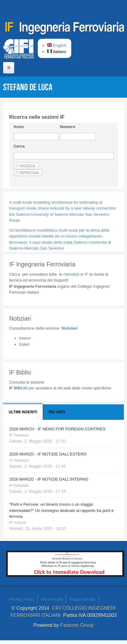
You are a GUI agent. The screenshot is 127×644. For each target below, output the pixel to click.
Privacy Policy (22, 599)
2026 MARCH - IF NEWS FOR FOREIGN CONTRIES (57, 429)
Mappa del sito (83, 599)
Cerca (19, 146)
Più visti (57, 412)
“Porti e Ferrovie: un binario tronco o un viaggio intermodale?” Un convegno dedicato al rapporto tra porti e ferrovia (61, 510)
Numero (68, 127)
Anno (19, 127)
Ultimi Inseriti (23, 412)
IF (76, 274)
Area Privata (52, 599)
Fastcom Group (77, 625)
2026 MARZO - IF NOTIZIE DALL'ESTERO (48, 454)
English (57, 45)
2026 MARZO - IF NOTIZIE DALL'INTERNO (49, 479)
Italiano (57, 52)
